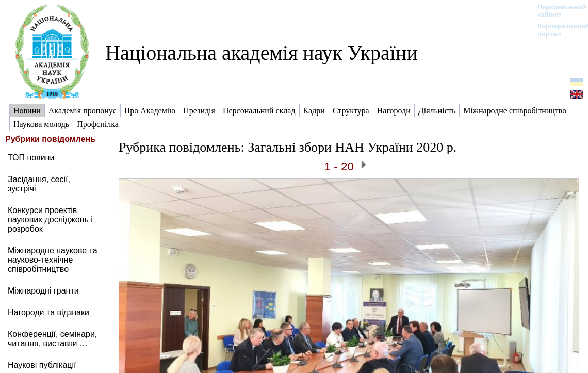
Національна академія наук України (262, 53)
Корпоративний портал (557, 30)
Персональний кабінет (557, 11)
